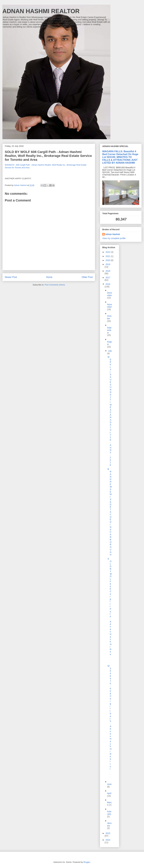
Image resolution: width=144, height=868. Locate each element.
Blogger (87, 862)
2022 (108, 252)
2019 (108, 264)
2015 (108, 833)
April (109, 793)
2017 (108, 278)
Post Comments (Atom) (55, 285)
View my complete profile (114, 238)
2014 (108, 840)
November (110, 306)
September (109, 330)
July (110, 351)
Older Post (87, 277)
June (109, 784)
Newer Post (11, 277)
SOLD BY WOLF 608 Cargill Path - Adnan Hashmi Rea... (110, 610)
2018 (108, 271)
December (110, 294)
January (109, 824)
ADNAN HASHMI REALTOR (41, 11)
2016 (108, 284)
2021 (108, 256)
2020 (108, 260)
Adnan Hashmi (113, 234)
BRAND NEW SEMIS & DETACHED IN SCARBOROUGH (110, 512)
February (109, 813)
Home (49, 277)
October (109, 317)
